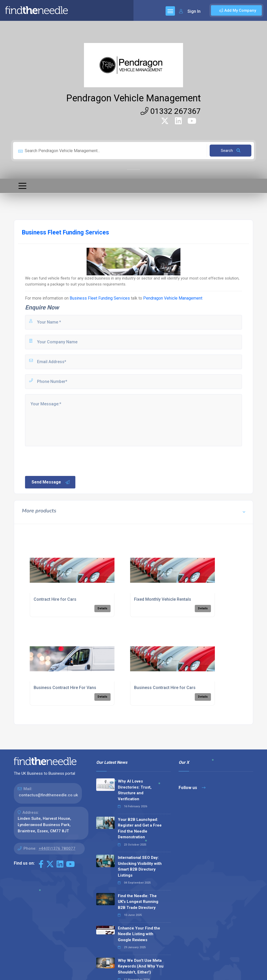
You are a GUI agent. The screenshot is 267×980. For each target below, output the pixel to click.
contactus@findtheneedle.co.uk (48, 795)
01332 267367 (171, 111)
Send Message (51, 482)
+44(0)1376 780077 (57, 848)
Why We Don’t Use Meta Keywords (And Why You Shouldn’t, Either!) (141, 966)
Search (231, 151)
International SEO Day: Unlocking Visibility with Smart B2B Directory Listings (140, 866)
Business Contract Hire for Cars (165, 688)
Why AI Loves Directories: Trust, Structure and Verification (135, 790)
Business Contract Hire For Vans (65, 688)
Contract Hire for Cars (55, 599)
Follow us (192, 788)
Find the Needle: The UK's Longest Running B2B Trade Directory (138, 902)
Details (102, 608)
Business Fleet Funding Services (100, 298)
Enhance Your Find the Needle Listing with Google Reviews (139, 934)
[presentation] (64, 461)
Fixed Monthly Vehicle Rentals (163, 599)
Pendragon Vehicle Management (133, 98)
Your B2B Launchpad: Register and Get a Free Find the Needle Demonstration (140, 828)
